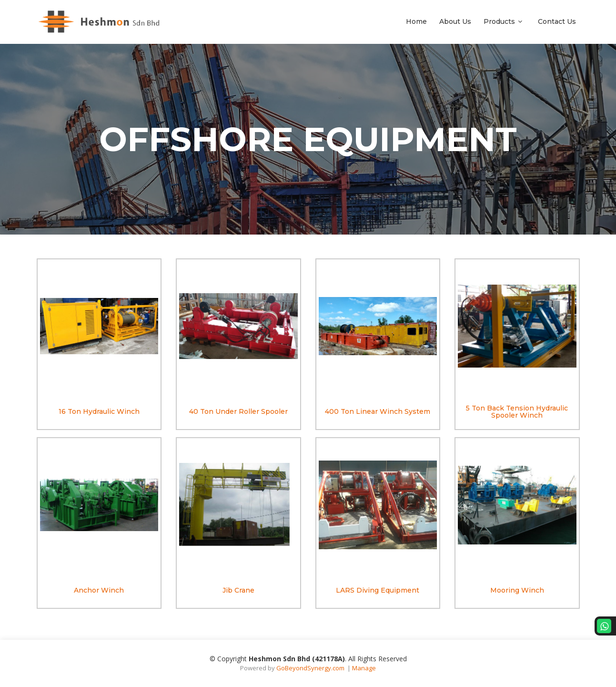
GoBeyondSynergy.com (310, 668)
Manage (364, 668)
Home (416, 21)
